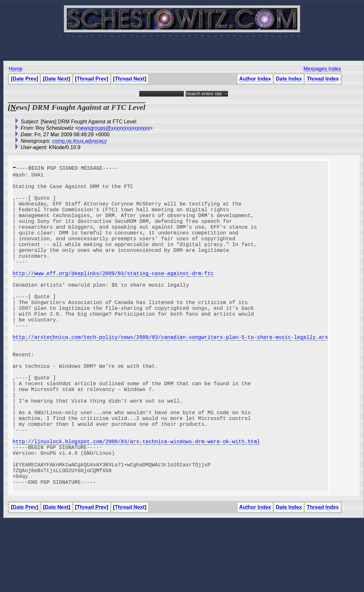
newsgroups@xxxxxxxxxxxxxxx (114, 128)
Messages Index (322, 69)
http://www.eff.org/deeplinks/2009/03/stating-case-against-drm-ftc (113, 296)
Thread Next (129, 79)
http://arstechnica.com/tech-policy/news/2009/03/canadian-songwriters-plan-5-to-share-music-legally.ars (170, 374)
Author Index (255, 79)
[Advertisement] (182, 45)
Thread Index (323, 79)
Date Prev (24, 79)
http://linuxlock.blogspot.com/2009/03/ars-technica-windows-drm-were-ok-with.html (136, 502)
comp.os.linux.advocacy (80, 141)
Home (16, 69)
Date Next (57, 79)
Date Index (289, 79)
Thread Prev (91, 79)
